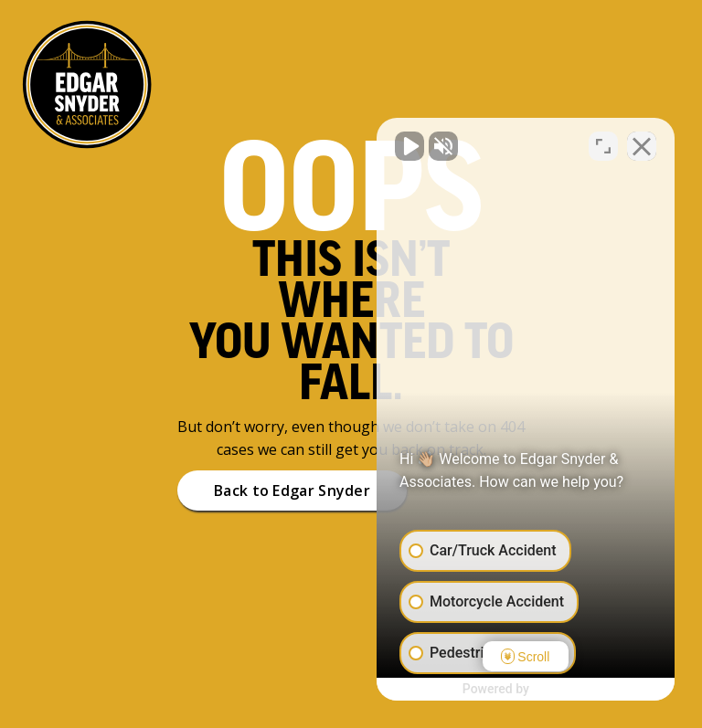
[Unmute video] (378, 144)
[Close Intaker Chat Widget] (642, 144)
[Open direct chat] (603, 144)
